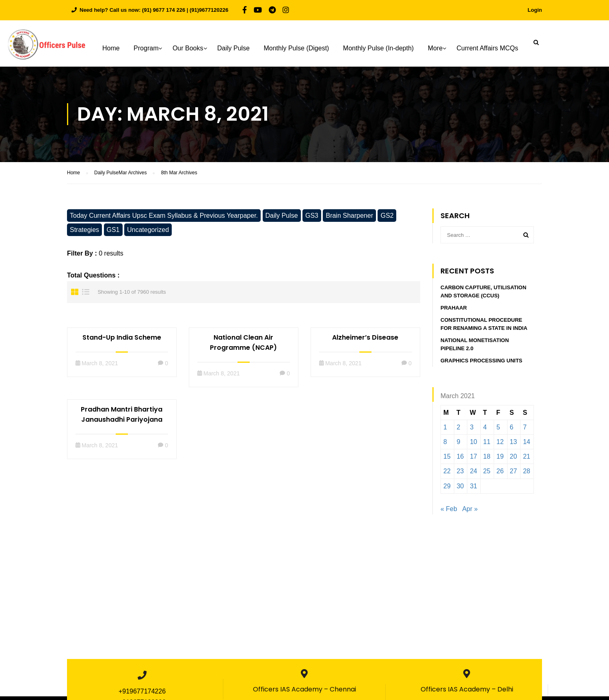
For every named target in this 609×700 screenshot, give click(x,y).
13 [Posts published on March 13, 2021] (514, 445)
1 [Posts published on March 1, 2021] (445, 431)
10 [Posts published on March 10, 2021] (473, 445)
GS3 (312, 219)
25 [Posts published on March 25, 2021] (487, 475)
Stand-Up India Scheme (122, 341)
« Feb (449, 513)
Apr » (470, 513)
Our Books (189, 48)
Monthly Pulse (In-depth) (380, 48)
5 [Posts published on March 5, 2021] (498, 431)
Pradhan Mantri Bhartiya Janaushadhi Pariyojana (122, 418)
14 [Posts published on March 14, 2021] (527, 445)
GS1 (113, 233)
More (436, 48)
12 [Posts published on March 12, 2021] (500, 445)
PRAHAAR (454, 312)
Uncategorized (148, 233)
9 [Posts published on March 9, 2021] (459, 445)
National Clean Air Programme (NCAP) (243, 346)
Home (112, 48)
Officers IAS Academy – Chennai (304, 693)
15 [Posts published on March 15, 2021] (447, 461)
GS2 (387, 219)
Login (535, 10)
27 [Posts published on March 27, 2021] (514, 475)
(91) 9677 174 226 (164, 10)
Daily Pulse (235, 48)
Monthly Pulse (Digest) (297, 48)
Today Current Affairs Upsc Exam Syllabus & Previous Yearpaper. (164, 219)
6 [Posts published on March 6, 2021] (512, 431)
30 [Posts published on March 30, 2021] (460, 490)
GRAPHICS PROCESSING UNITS (482, 365)
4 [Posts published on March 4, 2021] (485, 431)
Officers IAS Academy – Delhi (467, 693)
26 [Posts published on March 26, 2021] (500, 475)
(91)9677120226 (209, 10)
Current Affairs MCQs (488, 48)
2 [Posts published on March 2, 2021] (459, 431)
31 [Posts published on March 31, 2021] (473, 490)
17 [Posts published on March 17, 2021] (473, 461)
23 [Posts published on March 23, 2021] (460, 475)
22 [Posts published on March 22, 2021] (447, 475)
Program (147, 48)
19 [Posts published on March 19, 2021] (500, 461)
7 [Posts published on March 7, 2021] (525, 431)
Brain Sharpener (349, 219)
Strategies (84, 233)
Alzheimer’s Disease (365, 341)
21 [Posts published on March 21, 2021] (527, 461)
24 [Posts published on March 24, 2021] (473, 475)
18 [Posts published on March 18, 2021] (487, 461)
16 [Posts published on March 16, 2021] (460, 461)
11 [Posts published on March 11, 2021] (487, 445)
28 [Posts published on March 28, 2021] (527, 475)
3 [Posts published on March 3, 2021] (472, 431)
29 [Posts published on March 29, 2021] (447, 490)
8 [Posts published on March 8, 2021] (445, 445)
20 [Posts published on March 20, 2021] (514, 461)
